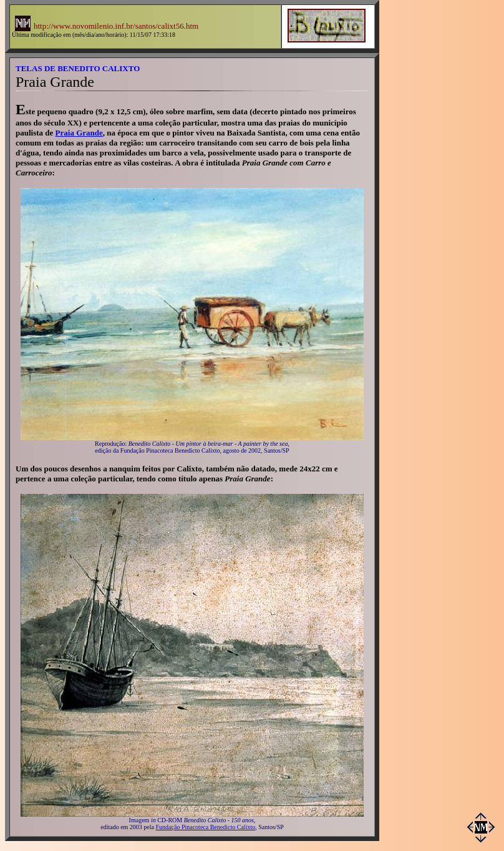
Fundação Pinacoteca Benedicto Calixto (206, 827)
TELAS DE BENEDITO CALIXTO (78, 68)
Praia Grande (79, 133)
